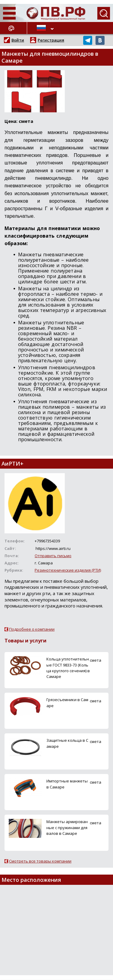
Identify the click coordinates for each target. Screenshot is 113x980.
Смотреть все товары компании (40, 861)
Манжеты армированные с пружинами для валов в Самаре (67, 827)
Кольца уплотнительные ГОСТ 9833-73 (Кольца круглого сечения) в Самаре (68, 668)
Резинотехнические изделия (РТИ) (68, 570)
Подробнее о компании (32, 629)
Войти (18, 40)
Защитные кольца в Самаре (67, 743)
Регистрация (51, 40)
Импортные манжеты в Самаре (67, 784)
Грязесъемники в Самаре (67, 702)
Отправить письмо (53, 556)
